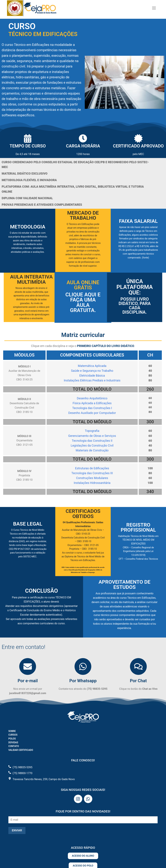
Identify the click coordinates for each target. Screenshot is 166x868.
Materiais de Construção (92, 450)
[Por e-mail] (28, 666)
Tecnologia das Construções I (92, 408)
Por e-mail (28, 681)
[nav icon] (154, 8)
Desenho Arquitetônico (92, 398)
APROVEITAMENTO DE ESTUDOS (125, 584)
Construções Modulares (92, 478)
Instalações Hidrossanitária (92, 483)
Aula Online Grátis (83, 291)
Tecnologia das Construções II (92, 441)
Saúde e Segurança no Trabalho (92, 371)
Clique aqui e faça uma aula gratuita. (83, 300)
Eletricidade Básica (92, 376)
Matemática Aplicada (92, 366)
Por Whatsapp (83, 681)
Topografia (92, 431)
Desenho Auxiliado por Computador (92, 413)
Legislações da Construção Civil (92, 445)
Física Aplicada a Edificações (92, 403)
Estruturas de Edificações (92, 468)
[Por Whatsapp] (83, 666)
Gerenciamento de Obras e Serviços (92, 436)
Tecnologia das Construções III (92, 473)
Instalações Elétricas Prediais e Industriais (92, 380)
